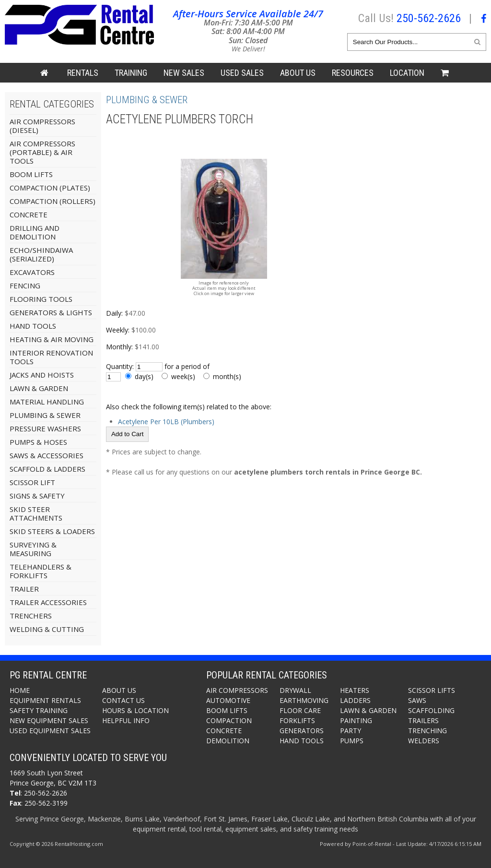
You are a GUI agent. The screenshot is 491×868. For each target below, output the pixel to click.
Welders (424, 741)
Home (20, 690)
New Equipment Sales (49, 720)
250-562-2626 (429, 18)
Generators (302, 731)
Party (351, 731)
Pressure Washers (45, 428)
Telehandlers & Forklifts (41, 571)
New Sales (184, 73)
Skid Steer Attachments (36, 513)
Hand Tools (33, 326)
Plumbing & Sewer (45, 415)
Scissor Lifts (432, 690)
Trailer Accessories (48, 602)
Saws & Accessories (47, 455)
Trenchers (31, 616)
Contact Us (123, 700)
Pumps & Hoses (38, 442)
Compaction (229, 720)
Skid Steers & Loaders (52, 531)
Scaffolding (431, 710)
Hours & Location (135, 710)
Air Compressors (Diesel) (42, 126)
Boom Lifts (31, 174)
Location (407, 73)
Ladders (355, 700)
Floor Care (300, 710)
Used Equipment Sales (50, 731)
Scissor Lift (32, 482)
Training (131, 73)
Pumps (352, 741)
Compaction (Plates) (50, 188)
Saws (417, 700)
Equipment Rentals (45, 700)
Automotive (228, 700)
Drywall (295, 690)
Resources (353, 73)
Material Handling (47, 402)
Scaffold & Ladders (47, 469)
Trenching (427, 731)
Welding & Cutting (47, 629)
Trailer (24, 589)
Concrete (29, 214)
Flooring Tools (41, 299)
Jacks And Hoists (42, 375)
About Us (298, 73)
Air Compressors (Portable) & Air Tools (42, 152)
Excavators (32, 272)
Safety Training (39, 710)
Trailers (423, 720)
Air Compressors (237, 690)
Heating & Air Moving (52, 339)
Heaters (355, 690)
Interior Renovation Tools (51, 357)
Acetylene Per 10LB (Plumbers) (166, 422)
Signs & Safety (37, 496)
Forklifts (297, 720)
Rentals (83, 73)
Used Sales (242, 73)
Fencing (25, 285)
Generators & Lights (51, 312)
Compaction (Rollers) (53, 201)
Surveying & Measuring (33, 549)
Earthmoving (304, 700)
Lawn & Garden (39, 388)
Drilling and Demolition (35, 232)
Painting (356, 720)
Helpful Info (126, 720)
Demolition (228, 741)
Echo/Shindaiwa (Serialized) (41, 254)
